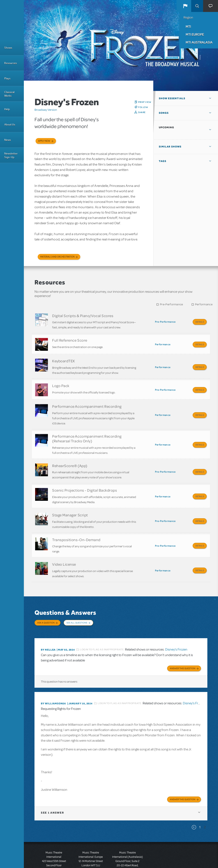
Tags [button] (163, 161)
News (8, 140)
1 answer (52, 792)
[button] (185, 6)
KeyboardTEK (64, 358)
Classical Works (9, 94)
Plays (7, 78)
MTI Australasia (199, 42)
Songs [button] (164, 113)
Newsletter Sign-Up (11, 155)
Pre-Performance (171, 304)
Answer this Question (183, 648)
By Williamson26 (53, 683)
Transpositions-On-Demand (76, 526)
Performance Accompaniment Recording (87, 400)
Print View (145, 102)
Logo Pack (61, 381)
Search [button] (197, 6)
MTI (188, 26)
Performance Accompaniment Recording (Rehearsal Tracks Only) (87, 431)
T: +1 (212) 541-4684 (54, 853)
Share (142, 112)
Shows (8, 48)
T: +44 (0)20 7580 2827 (91, 849)
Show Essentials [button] (172, 98)
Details (200, 322)
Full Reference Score (70, 339)
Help (7, 109)
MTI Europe (195, 34)
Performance (204, 304)
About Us (10, 125)
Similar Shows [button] (170, 147)
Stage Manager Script (70, 503)
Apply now (44, 141)
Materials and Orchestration (57, 257)
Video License (64, 549)
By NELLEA (48, 630)
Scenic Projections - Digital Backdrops (85, 480)
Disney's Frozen (176, 630)
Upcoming (166, 127)
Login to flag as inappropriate (102, 630)
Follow (143, 107)
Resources (11, 63)
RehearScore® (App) (70, 457)
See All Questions (77, 606)
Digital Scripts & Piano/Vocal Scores (83, 316)
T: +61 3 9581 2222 (128, 857)
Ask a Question (46, 606)
